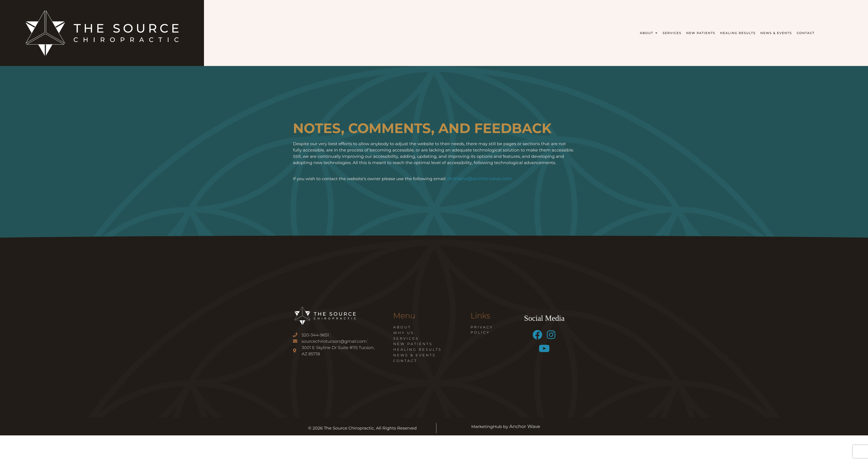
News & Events (776, 33)
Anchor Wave (525, 426)
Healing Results (738, 33)
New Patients (701, 33)
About (649, 33)
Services (672, 33)
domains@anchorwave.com (479, 178)
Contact (806, 33)
